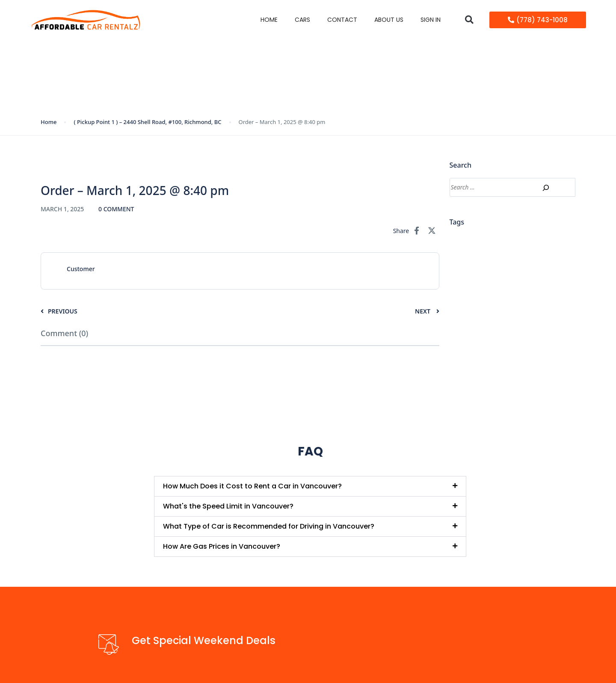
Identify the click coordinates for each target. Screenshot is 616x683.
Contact (342, 20)
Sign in (431, 20)
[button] (469, 20)
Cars (302, 20)
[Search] (546, 188)
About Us (389, 20)
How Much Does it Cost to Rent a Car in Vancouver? (252, 486)
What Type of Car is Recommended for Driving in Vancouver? (269, 526)
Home (269, 20)
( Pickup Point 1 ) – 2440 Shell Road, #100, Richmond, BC (147, 122)
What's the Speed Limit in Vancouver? (228, 506)
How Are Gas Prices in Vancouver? (222, 546)
